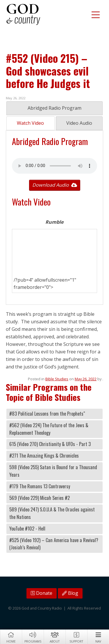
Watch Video (30, 123)
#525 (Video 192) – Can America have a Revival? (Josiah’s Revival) (54, 544)
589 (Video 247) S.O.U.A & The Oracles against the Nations (52, 513)
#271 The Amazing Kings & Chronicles (44, 456)
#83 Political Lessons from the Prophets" (47, 414)
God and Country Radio (23, 14)
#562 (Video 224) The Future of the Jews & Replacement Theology (49, 429)
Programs (33, 637)
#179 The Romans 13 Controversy (40, 486)
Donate (42, 593)
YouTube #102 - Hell (27, 529)
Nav (98, 637)
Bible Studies (57, 379)
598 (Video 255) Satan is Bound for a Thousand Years (53, 471)
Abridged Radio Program (54, 108)
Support (76, 637)
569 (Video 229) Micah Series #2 (40, 498)
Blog (70, 593)
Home (11, 637)
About (54, 637)
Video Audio (79, 123)
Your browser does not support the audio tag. (54, 166)
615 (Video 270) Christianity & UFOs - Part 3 (50, 444)
